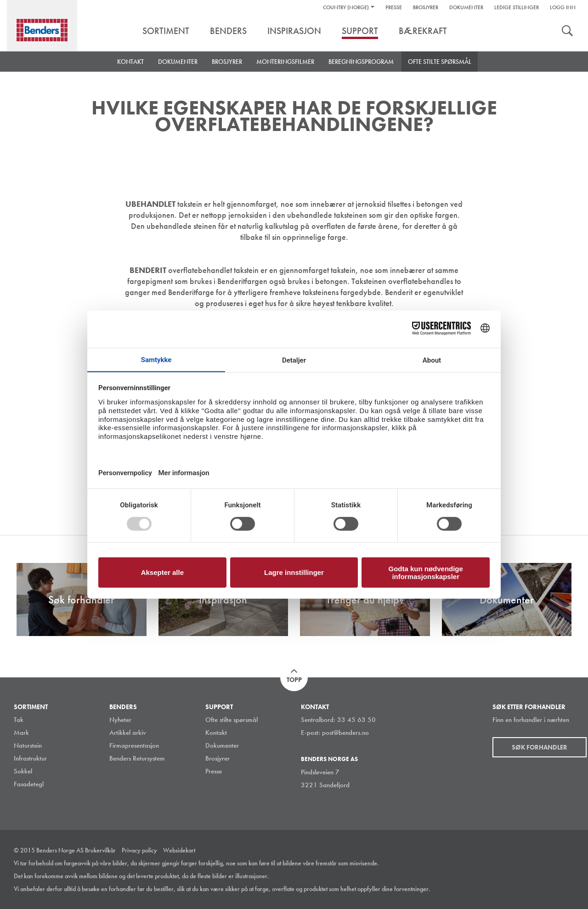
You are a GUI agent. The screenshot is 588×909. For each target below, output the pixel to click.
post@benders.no (345, 733)
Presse (394, 7)
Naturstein (28, 745)
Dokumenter (466, 7)
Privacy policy (139, 850)
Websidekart (179, 850)
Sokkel (23, 771)
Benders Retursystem (137, 758)
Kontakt (130, 62)
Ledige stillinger (517, 7)
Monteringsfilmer (285, 62)
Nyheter (120, 720)
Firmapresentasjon (134, 745)
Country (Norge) (346, 7)
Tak (19, 720)
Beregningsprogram (361, 62)
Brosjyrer (426, 7)
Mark (21, 733)
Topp (294, 680)
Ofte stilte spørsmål (440, 62)
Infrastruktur (30, 758)
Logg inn (563, 7)
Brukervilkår (100, 850)
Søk (567, 32)
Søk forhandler (540, 747)
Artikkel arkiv (128, 733)
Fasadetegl (29, 784)
